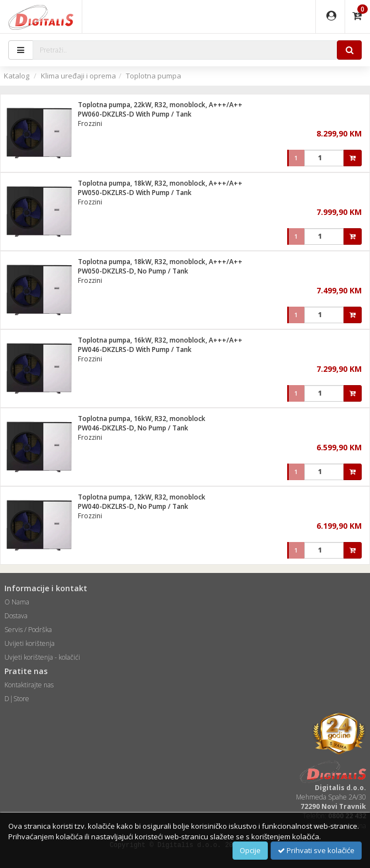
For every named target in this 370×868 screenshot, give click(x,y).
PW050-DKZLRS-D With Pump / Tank (135, 193)
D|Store (17, 699)
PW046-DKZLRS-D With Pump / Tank (135, 349)
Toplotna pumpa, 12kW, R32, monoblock (142, 497)
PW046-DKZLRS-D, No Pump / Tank (133, 428)
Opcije (250, 850)
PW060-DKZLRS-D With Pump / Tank (135, 114)
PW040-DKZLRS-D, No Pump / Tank (133, 506)
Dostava (16, 616)
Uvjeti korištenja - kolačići (42, 657)
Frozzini (90, 123)
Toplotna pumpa (154, 76)
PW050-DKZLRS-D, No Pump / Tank (133, 271)
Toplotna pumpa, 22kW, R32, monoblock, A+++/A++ (160, 105)
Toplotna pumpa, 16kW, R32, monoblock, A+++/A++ (160, 340)
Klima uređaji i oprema (78, 76)
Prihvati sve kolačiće (316, 850)
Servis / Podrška (28, 630)
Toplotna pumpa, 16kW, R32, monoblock (142, 419)
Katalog (17, 76)
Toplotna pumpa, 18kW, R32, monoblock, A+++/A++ (160, 183)
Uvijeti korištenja (30, 643)
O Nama (17, 602)
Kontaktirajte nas (29, 685)
